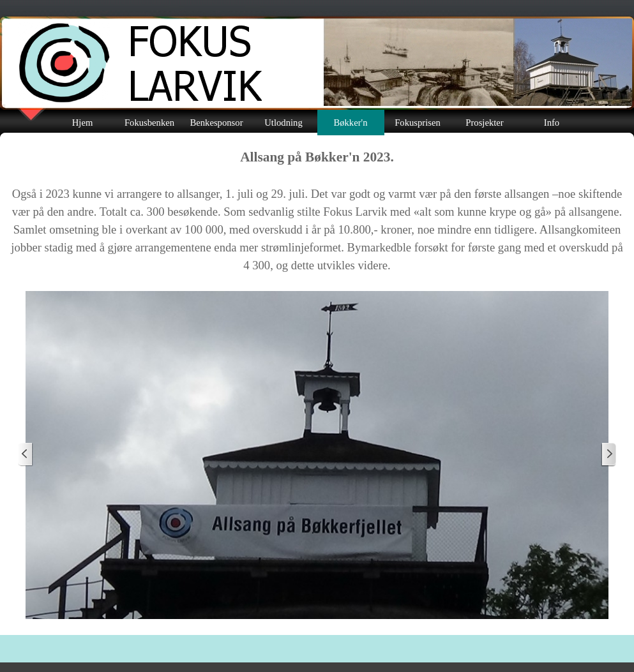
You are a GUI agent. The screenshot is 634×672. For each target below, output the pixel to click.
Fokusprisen (418, 123)
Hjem (83, 123)
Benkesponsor (216, 123)
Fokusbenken (149, 123)
